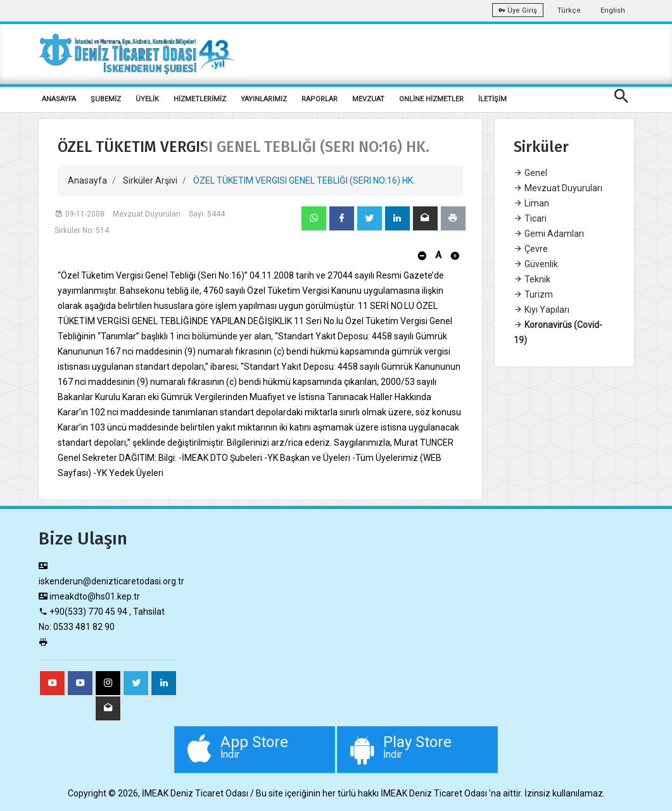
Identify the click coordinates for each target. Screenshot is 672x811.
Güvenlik (536, 264)
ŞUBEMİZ (106, 99)
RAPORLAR (320, 99)
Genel (530, 173)
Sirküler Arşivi (150, 180)
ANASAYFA (59, 99)
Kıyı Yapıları (542, 310)
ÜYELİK (147, 99)
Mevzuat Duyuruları (558, 188)
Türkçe (569, 10)
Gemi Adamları (549, 234)
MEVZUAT (368, 99)
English (613, 10)
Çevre (531, 249)
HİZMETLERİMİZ (200, 99)
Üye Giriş (518, 10)
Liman (531, 203)
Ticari (530, 218)
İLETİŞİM (492, 99)
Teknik (532, 279)
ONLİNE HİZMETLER (431, 99)
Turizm (533, 294)
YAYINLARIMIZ (264, 99)
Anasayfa (87, 180)
